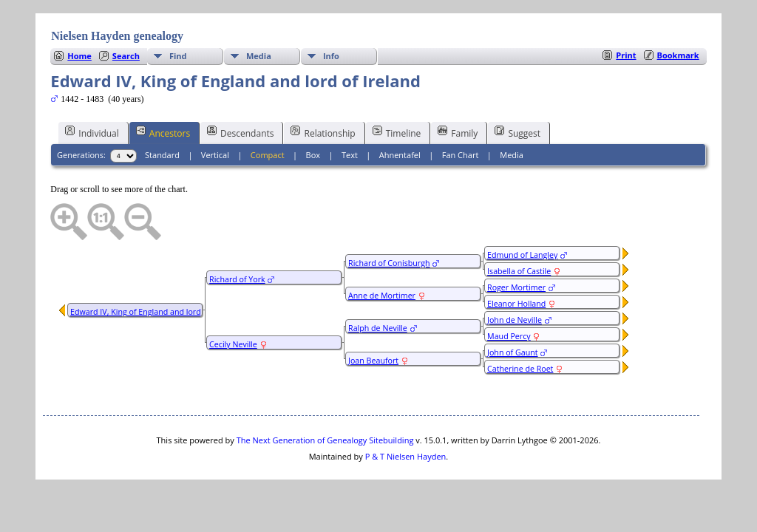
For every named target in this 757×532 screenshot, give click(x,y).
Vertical (215, 155)
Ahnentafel (400, 155)
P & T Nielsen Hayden (406, 456)
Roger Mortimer (516, 287)
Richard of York (237, 279)
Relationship (323, 132)
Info (331, 56)
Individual (92, 132)
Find (178, 56)
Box (313, 155)
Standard (162, 155)
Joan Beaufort (373, 361)
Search (126, 56)
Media (259, 56)
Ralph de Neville (378, 328)
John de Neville (515, 320)
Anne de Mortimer (382, 296)
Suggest (517, 132)
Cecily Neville (233, 344)
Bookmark (678, 55)
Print (626, 55)
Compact (268, 155)
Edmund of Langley (522, 255)
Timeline (397, 132)
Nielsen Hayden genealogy (117, 36)
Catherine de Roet (520, 369)
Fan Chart (461, 155)
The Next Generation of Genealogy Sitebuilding (325, 440)
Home (79, 56)
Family (458, 132)
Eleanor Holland (516, 304)
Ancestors (163, 132)
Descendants (240, 132)
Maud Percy (509, 336)
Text (350, 155)
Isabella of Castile (519, 271)
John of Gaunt (512, 352)
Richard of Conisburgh (389, 263)
